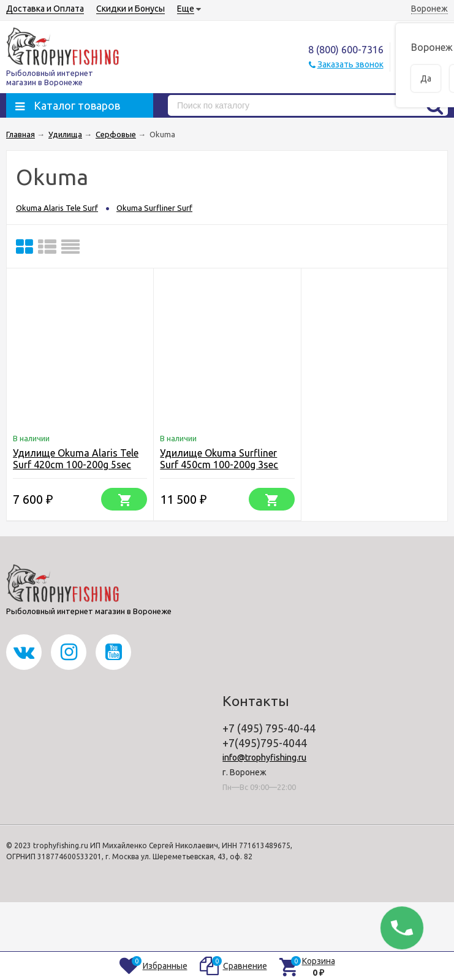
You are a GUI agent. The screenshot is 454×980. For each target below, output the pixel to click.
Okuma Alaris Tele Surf (57, 208)
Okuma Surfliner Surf (154, 208)
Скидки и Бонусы (131, 9)
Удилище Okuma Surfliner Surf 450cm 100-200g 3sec (219, 459)
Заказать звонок (350, 64)
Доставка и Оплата (45, 9)
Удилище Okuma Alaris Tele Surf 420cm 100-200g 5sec (76, 459)
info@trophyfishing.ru (264, 758)
